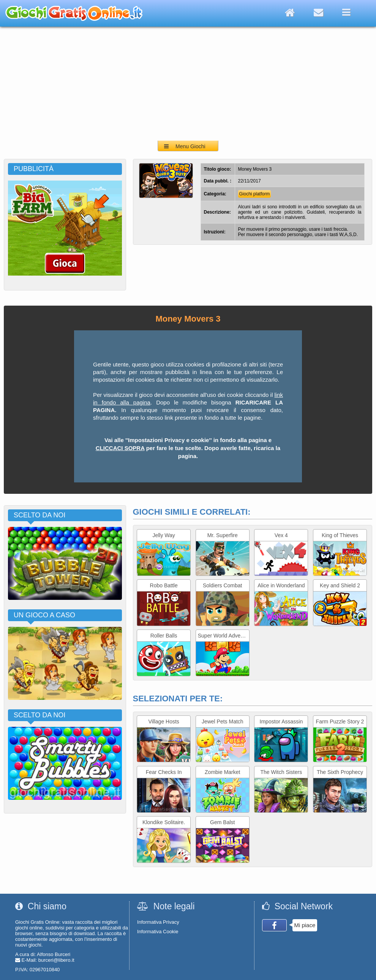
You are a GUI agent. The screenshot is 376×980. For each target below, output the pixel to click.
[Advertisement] (188, 84)
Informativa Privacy (158, 922)
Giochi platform (255, 194)
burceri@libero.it (56, 960)
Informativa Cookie (158, 932)
